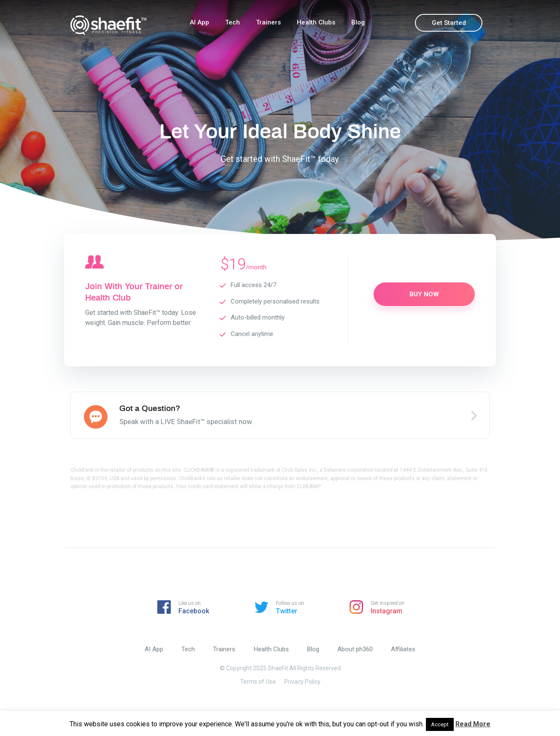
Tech (233, 22)
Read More (473, 724)
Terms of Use (258, 682)
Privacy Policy (302, 682)
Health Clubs (316, 22)
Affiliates (404, 649)
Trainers (268, 22)
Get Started (449, 23)
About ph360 (356, 649)
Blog (358, 22)
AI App (199, 22)
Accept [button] (440, 724)
